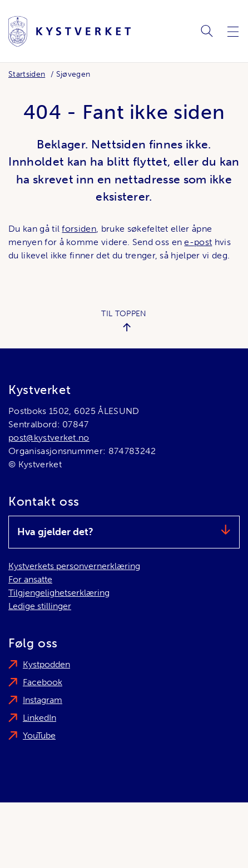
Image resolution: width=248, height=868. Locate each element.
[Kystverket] (70, 31)
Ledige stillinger (40, 606)
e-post (198, 242)
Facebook (43, 682)
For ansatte (30, 579)
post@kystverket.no (49, 438)
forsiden (79, 229)
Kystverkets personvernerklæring (74, 566)
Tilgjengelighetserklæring (59, 593)
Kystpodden (46, 664)
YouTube (39, 735)
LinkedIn (39, 718)
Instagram (43, 700)
